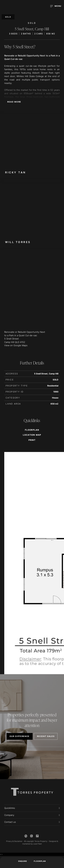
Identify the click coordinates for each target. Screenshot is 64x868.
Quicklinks (10, 808)
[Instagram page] (32, 837)
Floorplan (40, 861)
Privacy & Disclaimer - (15, 841)
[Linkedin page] (37, 837)
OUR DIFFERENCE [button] (20, 736)
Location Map (32, 435)
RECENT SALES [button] (46, 736)
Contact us (10, 822)
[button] (32, 440)
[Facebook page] (26, 837)
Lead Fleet (37, 844)
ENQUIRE (23, 861)
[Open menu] (56, 6)
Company (9, 815)
